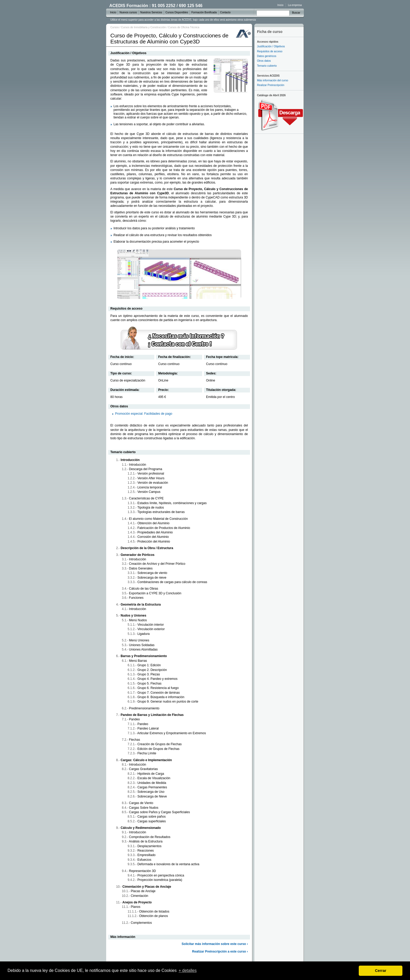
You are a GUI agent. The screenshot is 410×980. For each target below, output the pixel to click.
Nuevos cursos (128, 12)
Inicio (280, 5)
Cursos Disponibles (177, 12)
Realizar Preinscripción (271, 85)
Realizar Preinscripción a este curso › (220, 951)
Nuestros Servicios (151, 12)
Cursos (115, 27)
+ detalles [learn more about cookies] (188, 970)
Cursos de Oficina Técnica (184, 27)
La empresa (295, 5)
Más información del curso (273, 80)
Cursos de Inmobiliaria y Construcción (144, 27)
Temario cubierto (267, 66)
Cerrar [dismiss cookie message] (381, 971)
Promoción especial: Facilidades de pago (144, 414)
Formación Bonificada (204, 12)
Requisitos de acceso (270, 51)
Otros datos (264, 61)
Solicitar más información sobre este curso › (215, 944)
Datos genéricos (267, 56)
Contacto (225, 12)
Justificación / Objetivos (271, 46)
